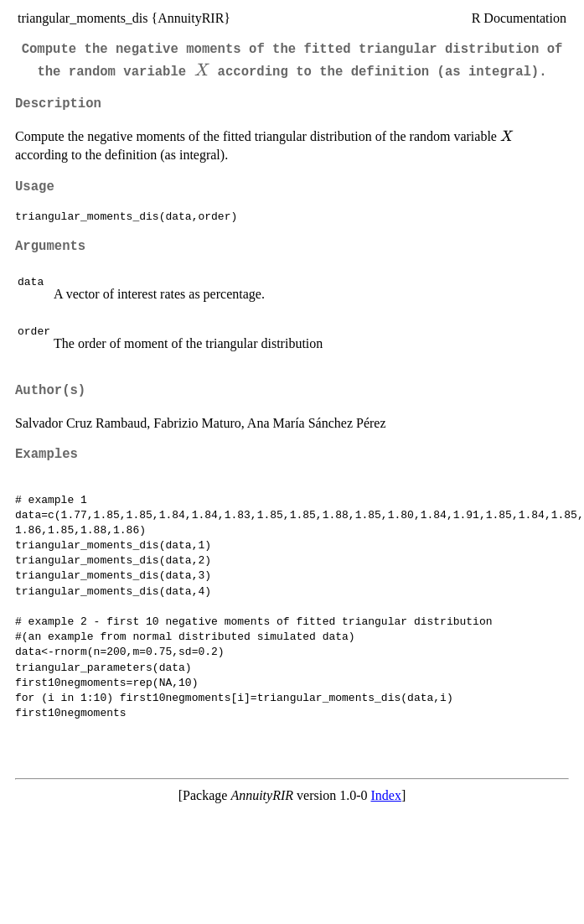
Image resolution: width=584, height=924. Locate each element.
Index (385, 795)
